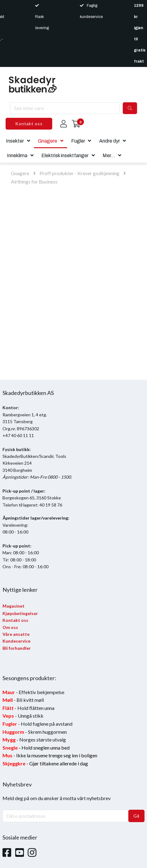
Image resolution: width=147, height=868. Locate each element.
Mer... (109, 155)
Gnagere (48, 141)
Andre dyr (110, 141)
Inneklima (17, 155)
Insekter (15, 141)
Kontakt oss (29, 124)
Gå (136, 816)
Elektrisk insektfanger (65, 155)
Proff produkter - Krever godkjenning (79, 173)
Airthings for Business (34, 182)
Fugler (78, 141)
